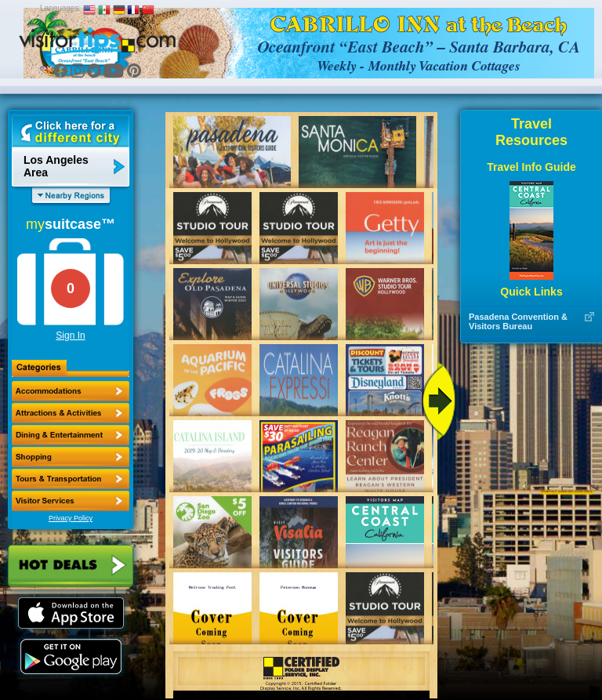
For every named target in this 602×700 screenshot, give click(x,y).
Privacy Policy (71, 518)
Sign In (70, 335)
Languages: (60, 8)
